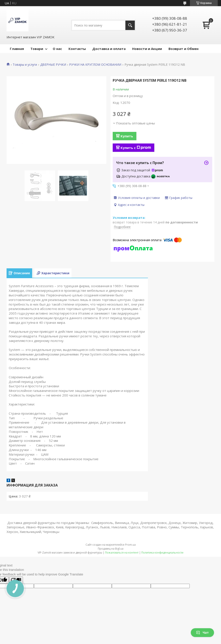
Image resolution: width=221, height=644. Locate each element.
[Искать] (130, 25)
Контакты (77, 49)
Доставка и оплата (109, 49)
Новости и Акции (147, 49)
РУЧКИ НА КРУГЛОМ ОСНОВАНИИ (95, 65)
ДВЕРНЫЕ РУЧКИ (53, 65)
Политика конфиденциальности (162, 553)
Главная (17, 49)
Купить (127, 136)
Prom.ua (130, 545)
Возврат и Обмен (183, 49)
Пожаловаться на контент (122, 553)
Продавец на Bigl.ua (111, 549)
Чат (202, 632)
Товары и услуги (25, 65)
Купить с (136, 148)
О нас (57, 49)
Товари (37, 49)
